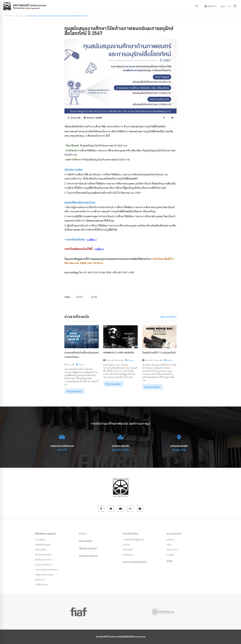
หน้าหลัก (9, 16)
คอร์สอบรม (128, 555)
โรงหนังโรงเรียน (130, 534)
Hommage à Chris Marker (119, 353)
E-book (170, 555)
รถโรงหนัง (128, 549)
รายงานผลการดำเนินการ (47, 569)
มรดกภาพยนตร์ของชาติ (135, 562)
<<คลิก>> (99, 249)
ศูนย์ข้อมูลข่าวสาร (44, 559)
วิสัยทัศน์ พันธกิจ (43, 545)
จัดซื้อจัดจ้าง (41, 585)
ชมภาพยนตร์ (85, 541)
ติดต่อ (170, 561)
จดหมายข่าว (172, 549)
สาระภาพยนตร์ (174, 534)
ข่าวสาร (19, 16)
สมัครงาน (40, 579)
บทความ (171, 539)
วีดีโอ (169, 545)
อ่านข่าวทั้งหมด (169, 317)
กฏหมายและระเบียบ (44, 575)
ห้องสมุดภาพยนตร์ (88, 556)
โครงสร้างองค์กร (43, 555)
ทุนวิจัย (99, 118)
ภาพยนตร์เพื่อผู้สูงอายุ (133, 539)
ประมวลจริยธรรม (43, 565)
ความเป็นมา (41, 539)
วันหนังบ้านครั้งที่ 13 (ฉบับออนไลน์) (159, 353)
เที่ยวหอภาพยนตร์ (88, 548)
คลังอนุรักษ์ (41, 549)
